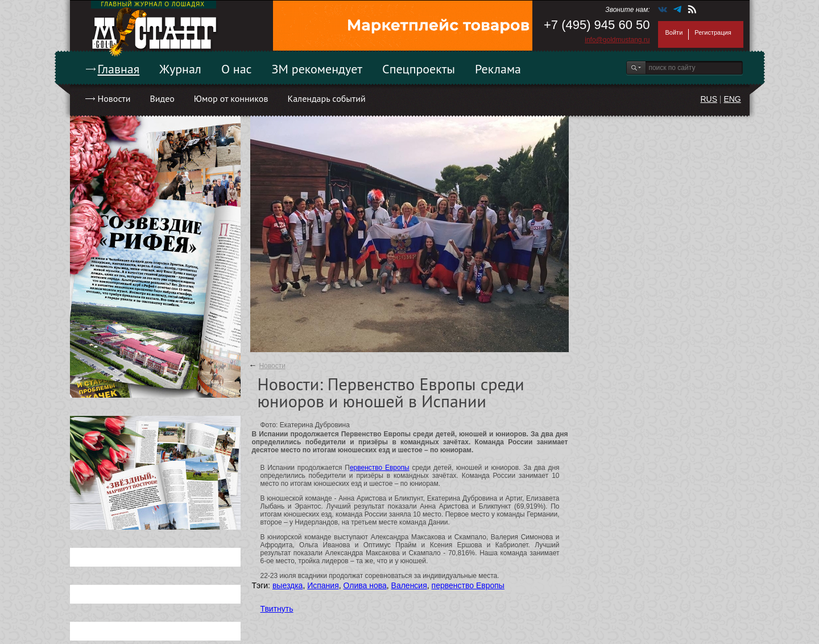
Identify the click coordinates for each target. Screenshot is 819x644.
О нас (237, 69)
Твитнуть (277, 609)
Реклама (498, 69)
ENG (732, 99)
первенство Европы (468, 585)
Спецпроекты (419, 69)
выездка (288, 585)
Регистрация (713, 32)
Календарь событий (326, 98)
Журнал (180, 69)
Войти (674, 32)
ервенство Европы (380, 468)
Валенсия (409, 585)
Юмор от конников (231, 98)
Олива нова (365, 585)
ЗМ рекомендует (317, 69)
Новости (114, 98)
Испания (323, 585)
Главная (119, 69)
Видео (162, 98)
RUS (709, 99)
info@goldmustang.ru (617, 40)
